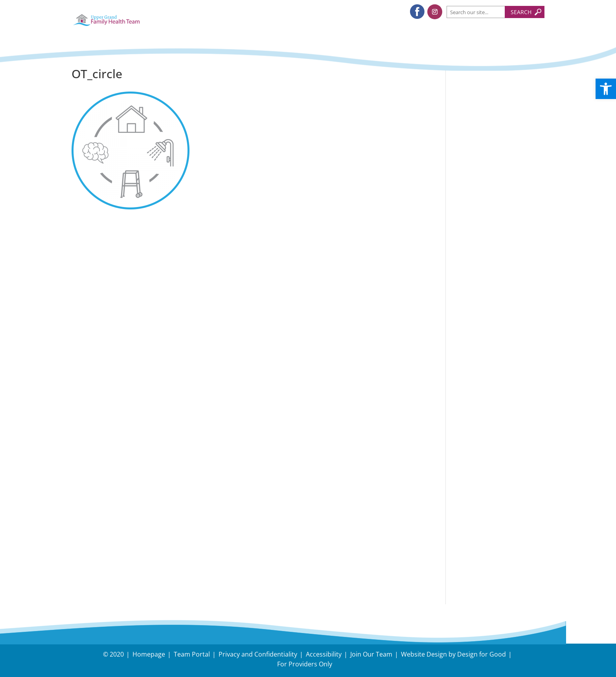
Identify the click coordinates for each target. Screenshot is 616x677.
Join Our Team (371, 654)
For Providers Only (305, 664)
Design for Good (482, 654)
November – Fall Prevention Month (491, 200)
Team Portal (192, 654)
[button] (606, 89)
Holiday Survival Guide (498, 179)
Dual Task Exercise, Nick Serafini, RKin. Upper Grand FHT (493, 231)
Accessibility (324, 654)
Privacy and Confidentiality (258, 654)
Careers (472, 541)
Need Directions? (498, 513)
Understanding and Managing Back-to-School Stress (493, 117)
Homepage (149, 654)
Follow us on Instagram (500, 284)
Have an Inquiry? (489, 507)
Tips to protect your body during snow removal (494, 153)
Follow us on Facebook (499, 265)
